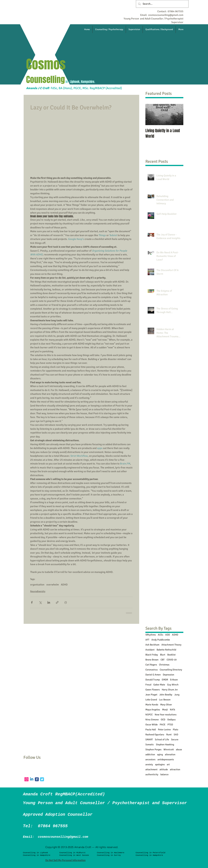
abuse (179, 750)
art (168, 764)
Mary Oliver (166, 705)
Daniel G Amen (153, 675)
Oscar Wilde (152, 725)
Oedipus (171, 720)
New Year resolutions (166, 715)
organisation (37, 585)
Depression (169, 675)
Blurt (163, 655)
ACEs (160, 635)
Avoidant (150, 650)
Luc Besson (165, 700)
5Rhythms (151, 635)
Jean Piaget (151, 695)
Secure (175, 740)
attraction (175, 769)
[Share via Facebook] (32, 602)
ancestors (150, 759)
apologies (160, 764)
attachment (151, 769)
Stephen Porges (153, 750)
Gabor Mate (159, 685)
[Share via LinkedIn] (49, 602)
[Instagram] (26, 779)
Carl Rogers (151, 665)
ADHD (64, 585)
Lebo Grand (151, 700)
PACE (163, 725)
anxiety (149, 764)
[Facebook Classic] (37, 779)
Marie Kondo (152, 705)
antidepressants (166, 759)
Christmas (164, 665)
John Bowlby (166, 695)
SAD (176, 735)
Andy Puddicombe (161, 640)
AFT (147, 640)
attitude (164, 769)
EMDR (165, 680)
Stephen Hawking (165, 745)
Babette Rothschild (166, 650)
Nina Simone (152, 720)
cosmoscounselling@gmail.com (166, 15)
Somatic (150, 745)
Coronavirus (152, 670)
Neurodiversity (38, 591)
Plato (175, 730)
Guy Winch (173, 685)
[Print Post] (66, 602)
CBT (163, 660)
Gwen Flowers (153, 690)
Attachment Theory (171, 645)
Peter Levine (164, 730)
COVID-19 (172, 660)
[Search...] (162, 4)
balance (164, 774)
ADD (168, 635)
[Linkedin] (32, 779)
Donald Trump (153, 680)
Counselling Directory (171, 670)
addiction (150, 755)
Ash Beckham (152, 645)
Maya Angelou (153, 710)
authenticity (152, 774)
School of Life (162, 740)
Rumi (169, 735)
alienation (170, 755)
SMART (149, 740)
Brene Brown (152, 660)
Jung (177, 695)
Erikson (174, 680)
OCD (163, 720)
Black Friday (152, 655)
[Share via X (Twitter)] (40, 602)
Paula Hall (151, 730)
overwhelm (53, 585)
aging (160, 755)
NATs (172, 710)
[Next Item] (178, 115)
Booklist (171, 655)
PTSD (170, 725)
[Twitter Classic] (42, 779)
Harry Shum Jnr (170, 690)
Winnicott (169, 750)
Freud (148, 685)
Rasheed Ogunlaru (155, 735)
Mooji (165, 710)
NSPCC (149, 715)
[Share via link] (57, 602)
